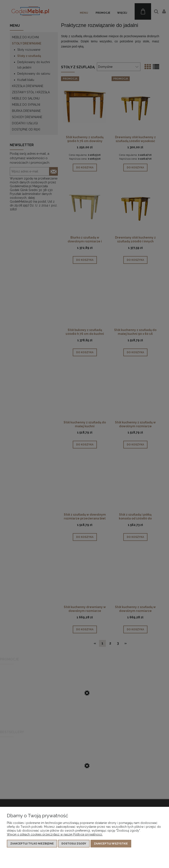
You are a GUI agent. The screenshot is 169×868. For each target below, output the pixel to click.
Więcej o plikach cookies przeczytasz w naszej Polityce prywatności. (55, 834)
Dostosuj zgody (74, 844)
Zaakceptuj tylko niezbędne (32, 844)
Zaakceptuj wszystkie (111, 844)
